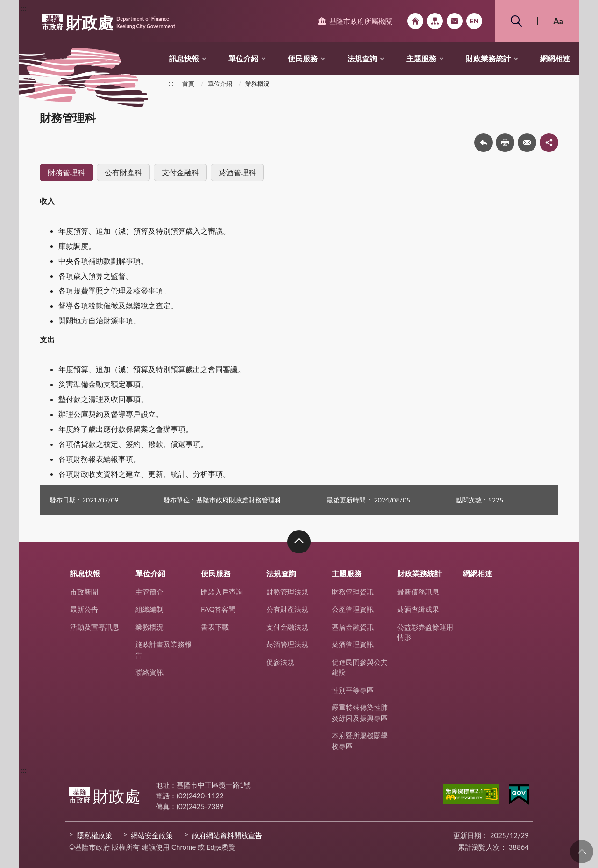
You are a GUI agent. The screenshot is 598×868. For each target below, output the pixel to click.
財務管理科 (66, 172)
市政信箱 (455, 21)
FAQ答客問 (218, 609)
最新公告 (84, 609)
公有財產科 (123, 172)
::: (24, 8)
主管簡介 (149, 592)
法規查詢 (362, 58)
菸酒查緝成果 (418, 609)
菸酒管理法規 (287, 644)
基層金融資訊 (353, 627)
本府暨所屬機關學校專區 (360, 741)
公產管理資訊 (353, 609)
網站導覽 (435, 21)
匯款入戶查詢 (222, 592)
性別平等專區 (353, 690)
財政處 (109, 22)
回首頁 (415, 21)
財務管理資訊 (353, 592)
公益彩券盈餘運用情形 (425, 632)
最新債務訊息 (418, 592)
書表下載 (215, 627)
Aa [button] (558, 21)
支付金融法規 (287, 627)
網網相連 (555, 58)
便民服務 (303, 58)
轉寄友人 (527, 143)
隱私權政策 (95, 835)
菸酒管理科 (237, 172)
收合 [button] (299, 542)
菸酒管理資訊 (353, 644)
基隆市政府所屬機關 (361, 21)
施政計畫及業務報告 (164, 649)
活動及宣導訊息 (95, 627)
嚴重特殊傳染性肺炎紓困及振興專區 (360, 713)
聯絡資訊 (149, 672)
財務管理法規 (287, 592)
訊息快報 (184, 58)
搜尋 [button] (516, 21)
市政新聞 (84, 592)
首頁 (188, 84)
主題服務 (421, 58)
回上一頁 (484, 143)
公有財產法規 (287, 609)
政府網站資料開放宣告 (227, 835)
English (474, 21)
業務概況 (257, 84)
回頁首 (582, 852)
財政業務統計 (488, 58)
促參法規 (280, 662)
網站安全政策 (152, 835)
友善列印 (505, 143)
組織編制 (149, 609)
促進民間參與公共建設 (360, 667)
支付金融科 (180, 172)
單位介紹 (243, 58)
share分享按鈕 (549, 143)
